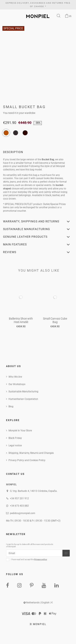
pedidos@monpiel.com (23, 513)
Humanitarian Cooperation (23, 399)
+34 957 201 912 (19, 498)
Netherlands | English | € (38, 603)
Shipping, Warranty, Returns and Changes (31, 453)
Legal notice (15, 446)
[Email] (34, 553)
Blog (11, 406)
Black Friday (15, 438)
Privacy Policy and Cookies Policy (27, 460)
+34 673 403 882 (19, 506)
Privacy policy (41, 559)
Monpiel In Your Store (20, 431)
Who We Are (15, 377)
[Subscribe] (66, 553)
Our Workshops (17, 384)
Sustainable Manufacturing (23, 392)
